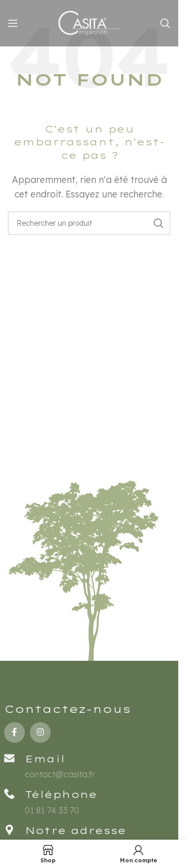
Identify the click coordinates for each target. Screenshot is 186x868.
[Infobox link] (89, 801)
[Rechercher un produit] (165, 23)
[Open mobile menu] (13, 23)
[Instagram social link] (40, 732)
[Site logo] (89, 22)
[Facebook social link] (14, 732)
